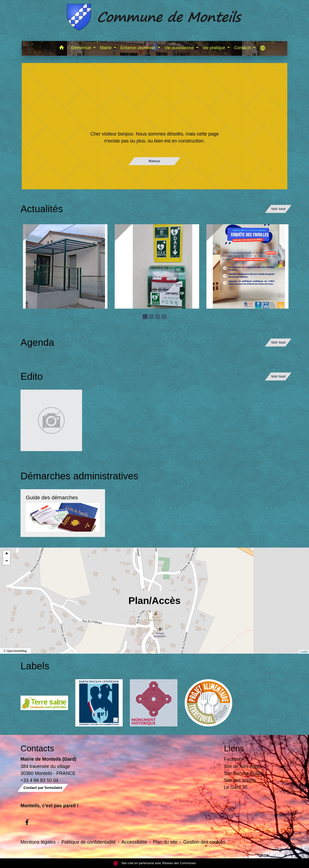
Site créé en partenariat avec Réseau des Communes (155, 863)
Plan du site (165, 842)
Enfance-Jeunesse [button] (139, 48)
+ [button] (7, 554)
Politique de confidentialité (88, 842)
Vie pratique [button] (214, 48)
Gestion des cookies (204, 842)
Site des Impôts (240, 780)
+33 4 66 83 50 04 (39, 780)
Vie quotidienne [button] (180, 48)
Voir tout (278, 209)
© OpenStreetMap (15, 651)
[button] (62, 48)
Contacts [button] (243, 48)
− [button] (7, 561)
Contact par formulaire (43, 788)
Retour (154, 161)
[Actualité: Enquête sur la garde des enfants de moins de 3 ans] (249, 266)
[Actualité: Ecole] (65, 266)
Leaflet (304, 652)
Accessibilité (134, 842)
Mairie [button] (106, 48)
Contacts (37, 748)
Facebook (234, 759)
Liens (234, 748)
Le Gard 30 (236, 787)
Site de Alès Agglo (243, 766)
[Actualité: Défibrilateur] (157, 266)
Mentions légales (38, 842)
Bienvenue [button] (82, 48)
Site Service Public (243, 773)
